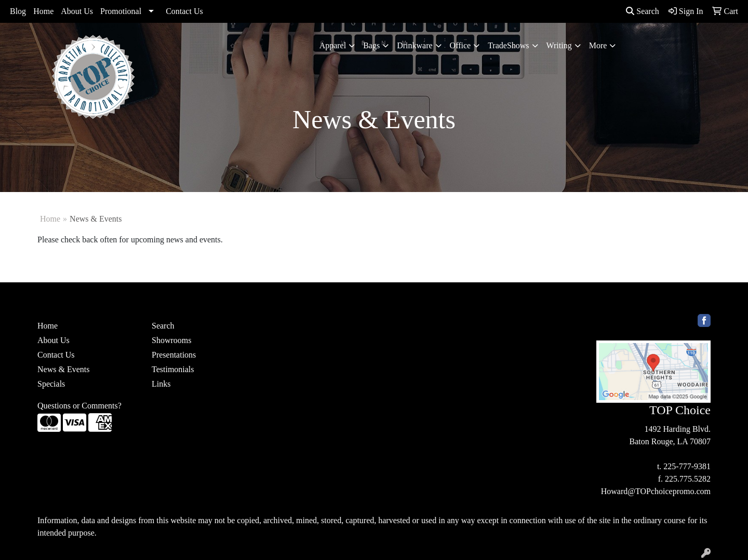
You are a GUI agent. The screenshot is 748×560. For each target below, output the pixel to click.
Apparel (333, 45)
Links (161, 384)
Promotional (121, 11)
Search (643, 11)
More (598, 45)
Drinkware (415, 45)
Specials (51, 384)
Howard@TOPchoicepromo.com (656, 491)
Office (460, 45)
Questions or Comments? (79, 406)
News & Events (63, 369)
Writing (559, 45)
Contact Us (184, 11)
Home (43, 11)
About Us (77, 11)
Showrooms (171, 340)
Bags (371, 45)
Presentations (174, 355)
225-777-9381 (687, 466)
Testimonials (173, 369)
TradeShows (508, 45)
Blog (18, 11)
